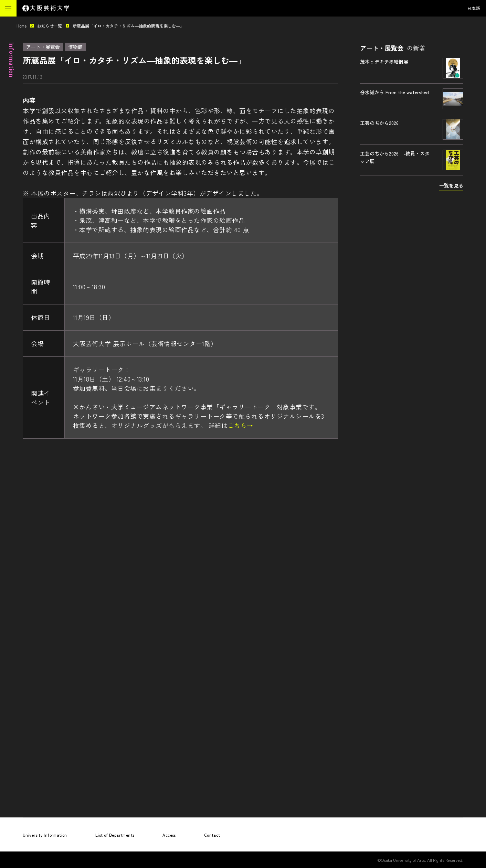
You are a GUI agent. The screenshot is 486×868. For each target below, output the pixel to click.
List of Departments (115, 835)
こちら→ (240, 425)
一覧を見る (451, 185)
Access (169, 835)
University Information (45, 835)
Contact (212, 835)
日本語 (474, 8)
